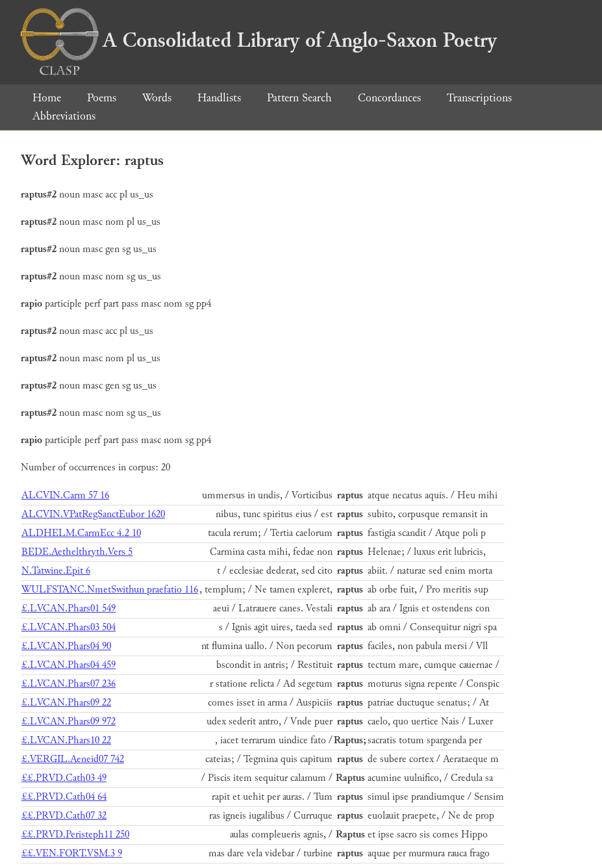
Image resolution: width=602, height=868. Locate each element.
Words (157, 98)
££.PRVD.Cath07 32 (64, 816)
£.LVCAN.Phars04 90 (66, 646)
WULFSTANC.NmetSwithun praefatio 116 (110, 590)
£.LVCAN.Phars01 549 (69, 608)
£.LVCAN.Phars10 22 (66, 740)
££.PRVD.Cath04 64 (64, 797)
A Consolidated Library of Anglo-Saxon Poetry (259, 40)
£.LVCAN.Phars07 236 (69, 684)
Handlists (219, 98)
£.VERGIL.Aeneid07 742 (73, 759)
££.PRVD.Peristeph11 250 (75, 835)
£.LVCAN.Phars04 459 (69, 665)
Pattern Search (299, 98)
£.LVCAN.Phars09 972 (69, 721)
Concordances (389, 98)
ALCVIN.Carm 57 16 (65, 495)
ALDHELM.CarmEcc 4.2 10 (81, 533)
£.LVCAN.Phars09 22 (66, 703)
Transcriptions (479, 98)
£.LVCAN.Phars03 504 (69, 627)
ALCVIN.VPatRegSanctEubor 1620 (93, 514)
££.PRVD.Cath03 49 (64, 778)
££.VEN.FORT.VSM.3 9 (72, 853)
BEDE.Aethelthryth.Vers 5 (77, 552)
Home (47, 98)
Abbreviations (64, 116)
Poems (102, 98)
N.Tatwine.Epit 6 (56, 571)
